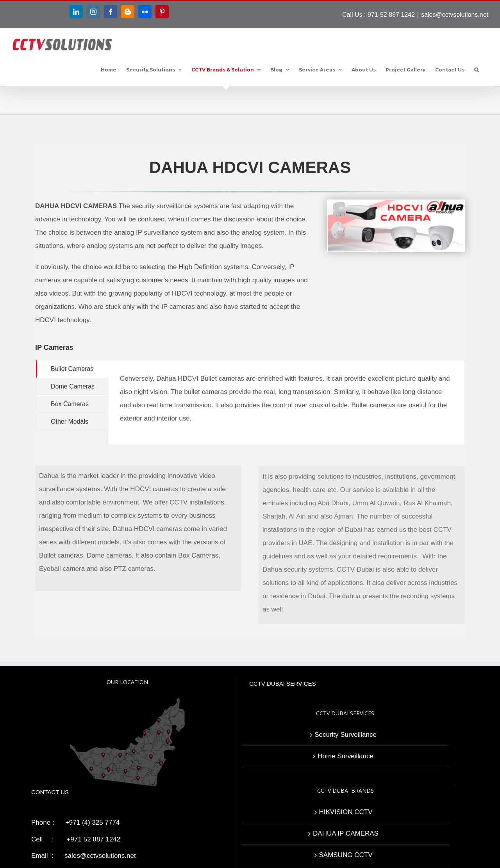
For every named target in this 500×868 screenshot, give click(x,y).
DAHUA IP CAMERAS (346, 833)
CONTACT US (50, 792)
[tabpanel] (286, 403)
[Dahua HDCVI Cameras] (396, 158)
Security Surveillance (346, 735)
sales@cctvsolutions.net (455, 15)
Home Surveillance (346, 756)
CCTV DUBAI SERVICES (283, 684)
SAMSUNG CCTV (346, 855)
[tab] (72, 369)
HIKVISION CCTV (346, 812)
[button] (476, 70)
